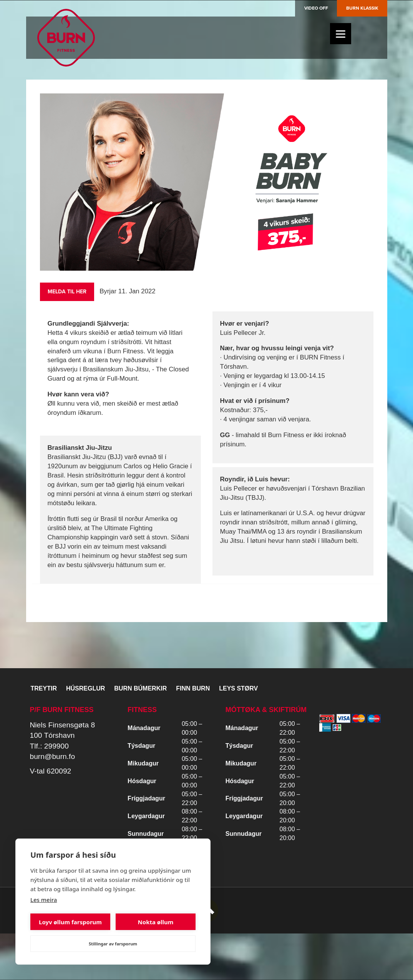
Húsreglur (85, 688)
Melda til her (67, 292)
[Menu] (341, 34)
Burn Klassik (362, 8)
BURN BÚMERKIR (140, 688)
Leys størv (238, 688)
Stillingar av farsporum (113, 944)
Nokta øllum (156, 922)
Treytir (44, 688)
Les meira (44, 900)
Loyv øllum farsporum (70, 922)
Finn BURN (193, 688)
